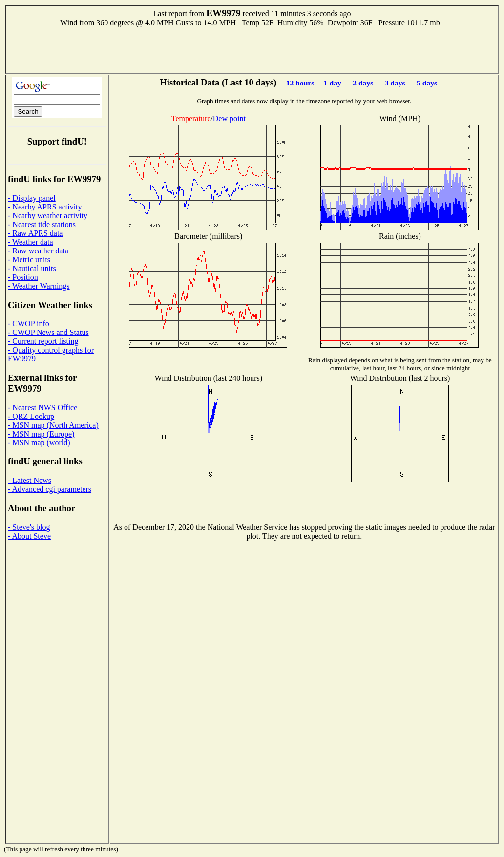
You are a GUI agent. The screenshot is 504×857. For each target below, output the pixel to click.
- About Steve (29, 536)
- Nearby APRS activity (45, 207)
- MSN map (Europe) (41, 434)
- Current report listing (43, 341)
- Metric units (29, 260)
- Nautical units (32, 268)
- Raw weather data (38, 251)
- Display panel (32, 198)
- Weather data (31, 242)
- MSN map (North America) (53, 425)
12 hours (300, 83)
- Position (23, 277)
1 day (333, 83)
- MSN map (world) (39, 443)
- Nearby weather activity (48, 216)
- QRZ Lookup (31, 416)
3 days (395, 83)
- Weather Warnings (39, 286)
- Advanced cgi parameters (50, 489)
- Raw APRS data (35, 233)
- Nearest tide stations (42, 224)
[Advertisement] (252, 49)
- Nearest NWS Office (42, 408)
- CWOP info (29, 324)
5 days (427, 83)
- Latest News (30, 480)
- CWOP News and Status (48, 332)
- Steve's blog (29, 527)
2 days (363, 83)
